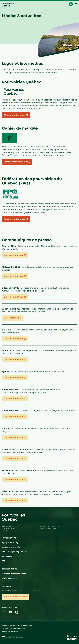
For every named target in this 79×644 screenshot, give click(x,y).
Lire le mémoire (11, 318)
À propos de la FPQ (10, 543)
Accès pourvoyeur (10, 632)
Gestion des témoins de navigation (17, 625)
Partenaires (7, 556)
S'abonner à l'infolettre (15, 597)
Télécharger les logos (14, 115)
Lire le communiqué (13, 255)
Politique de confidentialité (14, 629)
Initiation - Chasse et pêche (14, 574)
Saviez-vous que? (9, 578)
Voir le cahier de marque (16, 162)
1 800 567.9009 (56, 526)
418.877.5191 (45, 526)
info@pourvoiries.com (48, 528)
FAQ (4, 561)
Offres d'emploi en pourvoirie (15, 552)
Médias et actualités (11, 547)
